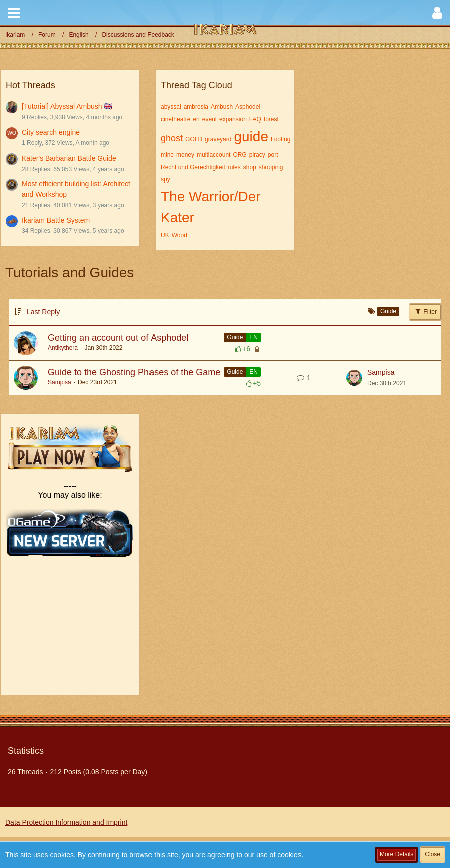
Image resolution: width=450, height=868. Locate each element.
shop (250, 167)
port (273, 155)
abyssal (171, 107)
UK (165, 235)
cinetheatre (175, 119)
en (196, 119)
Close (433, 854)
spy (165, 179)
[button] (14, 13)
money (185, 155)
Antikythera (63, 348)
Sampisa (59, 382)
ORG (240, 155)
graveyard (218, 139)
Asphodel (248, 107)
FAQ (255, 119)
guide (251, 137)
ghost (172, 138)
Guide (235, 337)
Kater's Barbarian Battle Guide (69, 158)
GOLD (194, 139)
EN (254, 337)
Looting (281, 139)
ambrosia (196, 107)
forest (271, 119)
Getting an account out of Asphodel (118, 338)
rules (234, 167)
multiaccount (213, 155)
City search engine (51, 132)
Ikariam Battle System (56, 220)
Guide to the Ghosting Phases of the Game (134, 372)
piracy (257, 155)
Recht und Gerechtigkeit (193, 167)
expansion (233, 119)
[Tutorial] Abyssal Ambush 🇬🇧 (67, 106)
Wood (179, 235)
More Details (397, 854)
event (209, 119)
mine (167, 155)
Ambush (222, 107)
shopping (271, 167)
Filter (425, 311)
